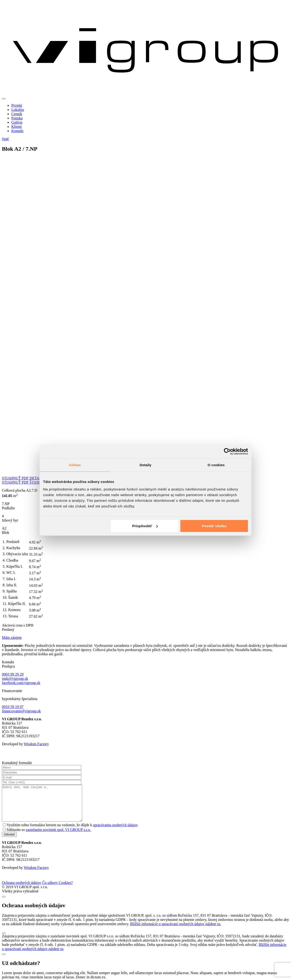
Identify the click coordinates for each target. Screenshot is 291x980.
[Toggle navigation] (4, 99)
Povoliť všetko (214, 526)
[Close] (4, 904)
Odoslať (9, 841)
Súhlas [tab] (75, 465)
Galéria (17, 122)
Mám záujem (12, 638)
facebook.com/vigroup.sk (21, 683)
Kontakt (17, 131)
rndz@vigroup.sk (15, 678)
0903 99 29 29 (13, 674)
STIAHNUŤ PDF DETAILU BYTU (29, 478)
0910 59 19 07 (13, 707)
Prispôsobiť (145, 526)
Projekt (17, 105)
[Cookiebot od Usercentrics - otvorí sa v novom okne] (227, 451)
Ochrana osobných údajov (22, 890)
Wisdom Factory (36, 744)
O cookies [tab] (216, 465)
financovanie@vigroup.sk (21, 711)
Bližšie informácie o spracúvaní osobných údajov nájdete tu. (176, 931)
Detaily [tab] (145, 465)
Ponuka (17, 118)
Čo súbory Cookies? (57, 890)
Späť (6, 139)
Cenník (17, 114)
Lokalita (18, 110)
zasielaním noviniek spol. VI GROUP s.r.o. (58, 837)
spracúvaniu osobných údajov (115, 832)
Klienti (16, 127)
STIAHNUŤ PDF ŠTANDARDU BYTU (33, 482)
